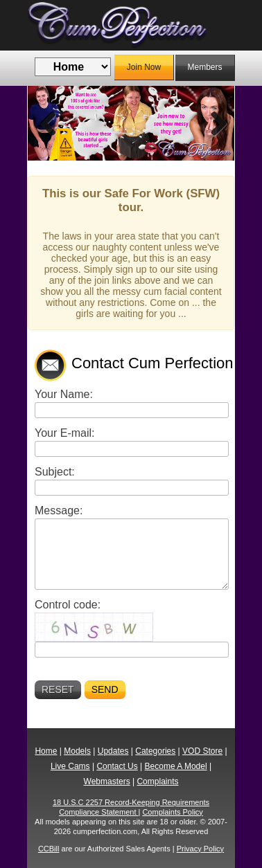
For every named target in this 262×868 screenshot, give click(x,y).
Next (213, 123)
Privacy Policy (200, 849)
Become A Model (176, 766)
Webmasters (107, 781)
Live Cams (70, 766)
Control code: (68, 605)
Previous (49, 123)
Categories (155, 751)
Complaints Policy (172, 812)
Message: (59, 510)
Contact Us (117, 766)
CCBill (49, 849)
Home (46, 751)
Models (77, 751)
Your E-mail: (65, 433)
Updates (113, 751)
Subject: (55, 472)
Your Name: (64, 394)
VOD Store (202, 751)
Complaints (157, 781)
